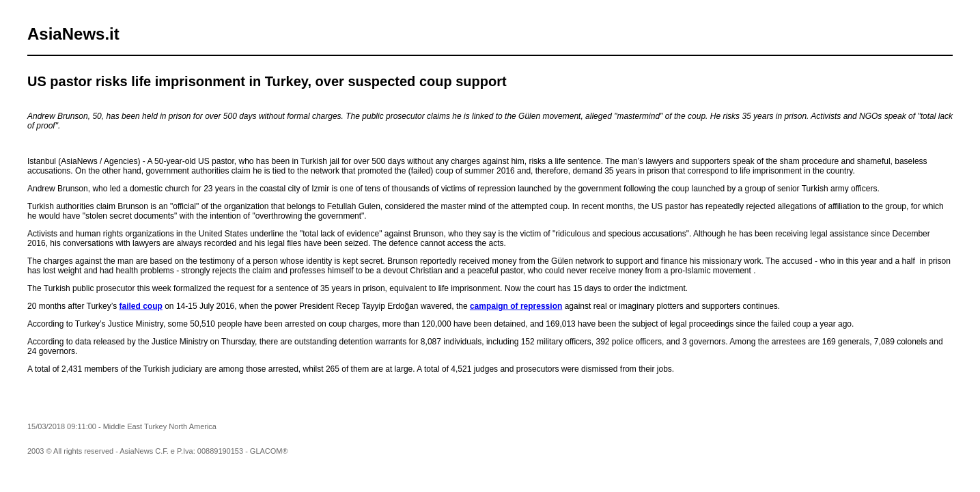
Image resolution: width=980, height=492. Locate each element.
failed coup (141, 306)
